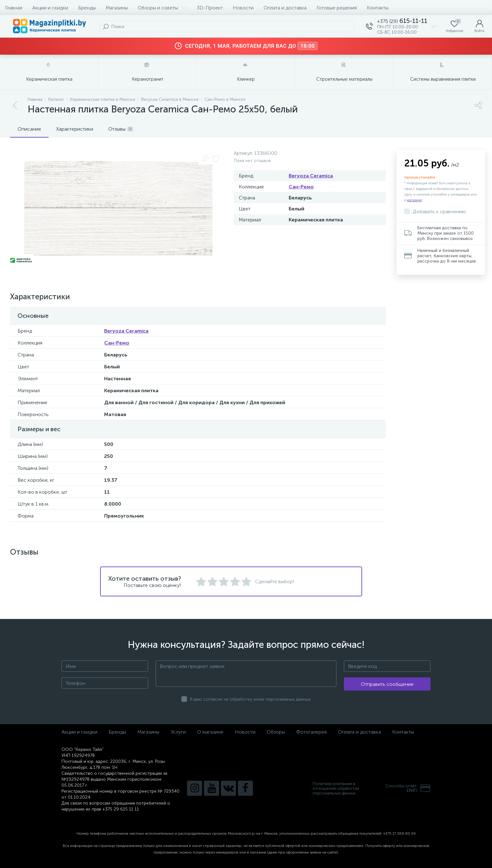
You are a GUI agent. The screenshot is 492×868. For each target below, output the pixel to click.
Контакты (378, 8)
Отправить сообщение (387, 684)
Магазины (117, 8)
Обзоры (276, 732)
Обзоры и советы (162, 8)
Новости (243, 8)
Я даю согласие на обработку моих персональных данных (250, 699)
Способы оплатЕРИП (408, 788)
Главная (14, 8)
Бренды (87, 8)
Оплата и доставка (285, 8)
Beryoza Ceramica (311, 176)
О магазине (210, 732)
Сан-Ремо (301, 187)
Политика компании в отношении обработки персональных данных (336, 788)
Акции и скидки (50, 8)
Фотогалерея (311, 732)
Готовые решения (337, 8)
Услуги (178, 732)
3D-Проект (210, 8)
